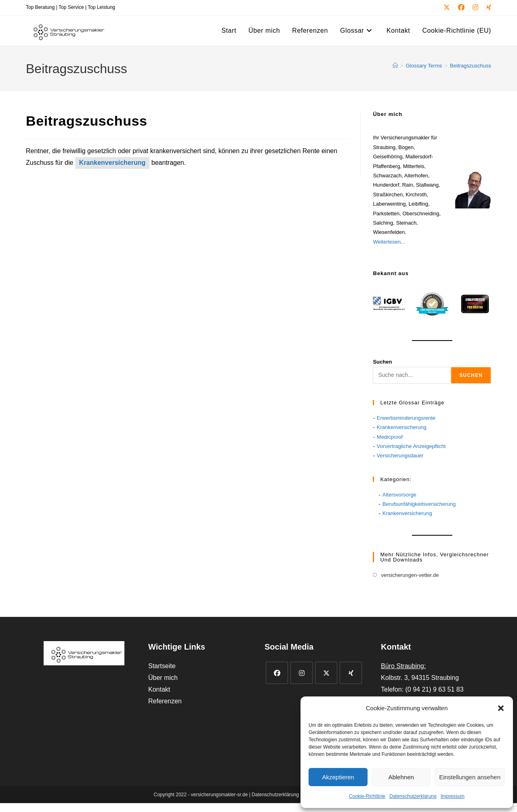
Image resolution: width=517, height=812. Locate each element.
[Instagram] (302, 673)
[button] (501, 708)
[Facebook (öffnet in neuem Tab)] (461, 8)
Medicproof (390, 437)
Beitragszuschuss (471, 66)
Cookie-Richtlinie (367, 796)
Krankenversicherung (112, 163)
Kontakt (159, 689)
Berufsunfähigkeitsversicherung (419, 504)
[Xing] (351, 673)
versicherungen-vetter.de (410, 575)
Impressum (453, 796)
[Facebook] (277, 673)
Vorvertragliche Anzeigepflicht (411, 446)
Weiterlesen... (389, 242)
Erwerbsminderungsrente (406, 418)
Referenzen (165, 701)
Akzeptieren (338, 777)
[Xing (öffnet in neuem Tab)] (487, 8)
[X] (326, 673)
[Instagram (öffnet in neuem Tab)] (475, 8)
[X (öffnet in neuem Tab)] (447, 8)
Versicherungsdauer (400, 455)
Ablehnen (401, 777)
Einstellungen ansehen (470, 777)
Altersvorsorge (399, 495)
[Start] (395, 66)
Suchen (382, 362)
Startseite (162, 666)
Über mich (163, 678)
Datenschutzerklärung (413, 796)
